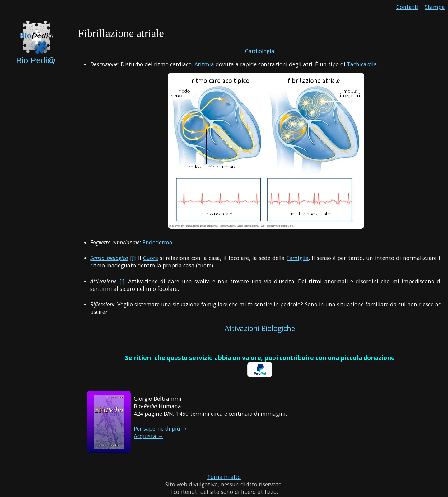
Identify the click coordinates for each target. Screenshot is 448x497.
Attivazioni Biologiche (260, 328)
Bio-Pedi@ (36, 60)
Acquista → (149, 436)
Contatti (407, 7)
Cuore (151, 258)
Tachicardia (362, 64)
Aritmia (204, 64)
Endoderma (157, 242)
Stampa (435, 7)
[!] (133, 258)
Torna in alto (224, 477)
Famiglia (298, 258)
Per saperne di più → (161, 428)
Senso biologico (109, 258)
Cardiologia (260, 51)
